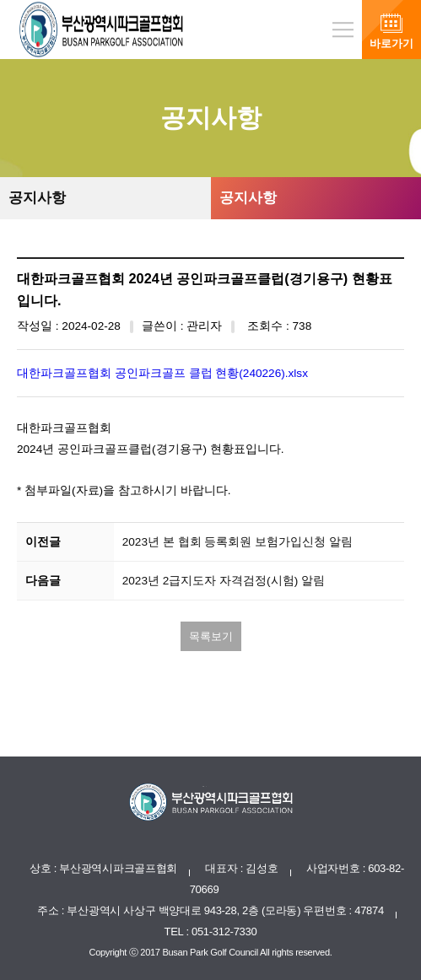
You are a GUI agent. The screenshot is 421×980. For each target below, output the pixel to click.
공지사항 (37, 198)
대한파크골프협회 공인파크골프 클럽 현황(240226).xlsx (162, 373)
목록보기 (211, 636)
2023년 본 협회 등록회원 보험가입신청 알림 (237, 542)
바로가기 (391, 43)
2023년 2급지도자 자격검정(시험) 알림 (224, 581)
